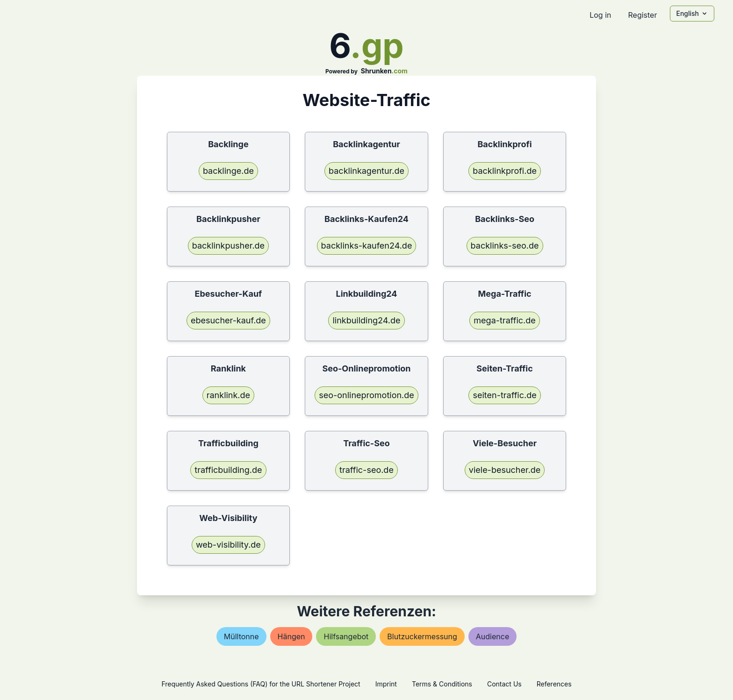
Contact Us (504, 684)
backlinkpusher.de (228, 246)
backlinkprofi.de (505, 171)
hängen (291, 636)
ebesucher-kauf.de (228, 320)
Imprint (386, 684)
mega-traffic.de (504, 320)
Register (642, 15)
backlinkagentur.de (366, 171)
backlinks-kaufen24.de (367, 246)
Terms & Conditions (442, 684)
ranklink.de (228, 395)
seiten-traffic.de (504, 395)
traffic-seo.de (366, 470)
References (554, 684)
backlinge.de (228, 171)
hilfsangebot (346, 636)
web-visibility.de (228, 545)
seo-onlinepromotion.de (366, 395)
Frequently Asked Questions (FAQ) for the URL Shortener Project (261, 684)
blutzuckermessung (422, 636)
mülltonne (241, 636)
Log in (600, 15)
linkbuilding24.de (366, 320)
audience (492, 636)
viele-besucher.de (505, 470)
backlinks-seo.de (505, 246)
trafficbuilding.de (228, 470)
